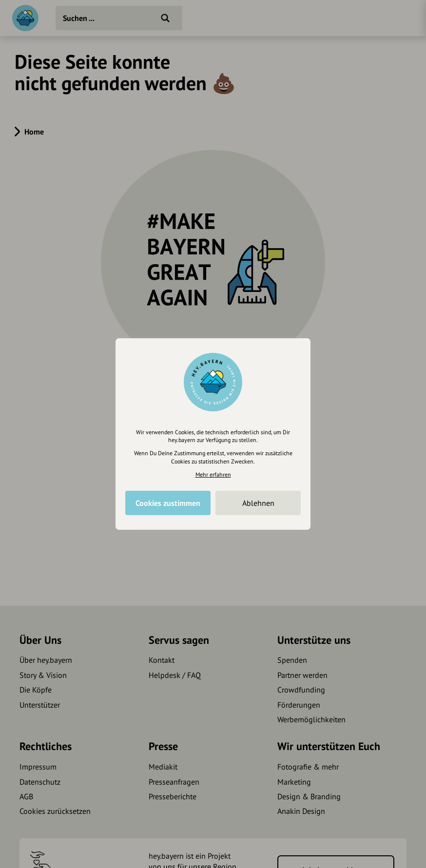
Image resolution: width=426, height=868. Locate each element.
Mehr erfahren (213, 474)
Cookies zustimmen (168, 503)
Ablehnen (258, 503)
